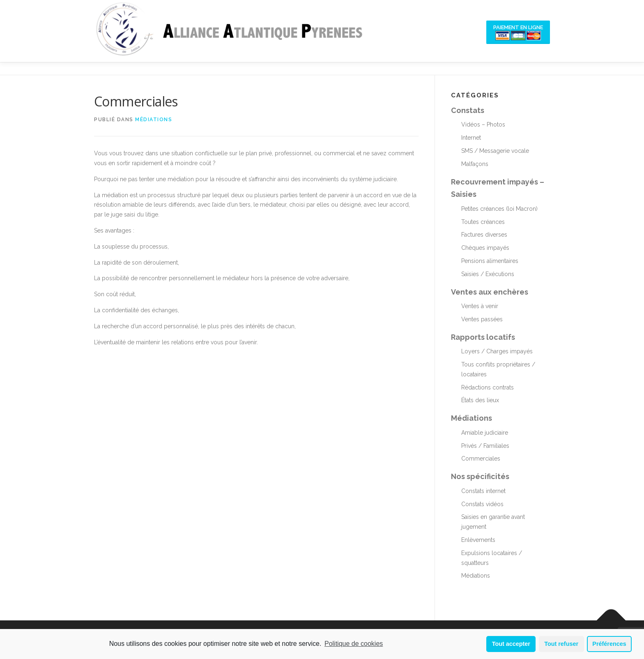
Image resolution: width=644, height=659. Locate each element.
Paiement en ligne (518, 32)
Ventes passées (482, 319)
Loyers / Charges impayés (497, 351)
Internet (471, 138)
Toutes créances (483, 222)
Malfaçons (475, 164)
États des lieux (480, 400)
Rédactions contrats (488, 387)
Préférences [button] (609, 644)
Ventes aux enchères (490, 292)
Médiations (154, 120)
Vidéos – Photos (483, 124)
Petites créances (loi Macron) (499, 209)
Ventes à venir (480, 306)
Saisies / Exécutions (488, 274)
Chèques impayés (485, 248)
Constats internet (483, 491)
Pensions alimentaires (490, 261)
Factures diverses (484, 235)
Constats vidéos (482, 504)
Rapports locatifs (483, 337)
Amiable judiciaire (485, 433)
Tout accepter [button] (511, 644)
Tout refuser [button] (561, 644)
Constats (468, 110)
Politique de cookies (354, 644)
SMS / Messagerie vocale (495, 151)
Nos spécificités (480, 476)
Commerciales (481, 459)
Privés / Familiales (485, 446)
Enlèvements (478, 540)
